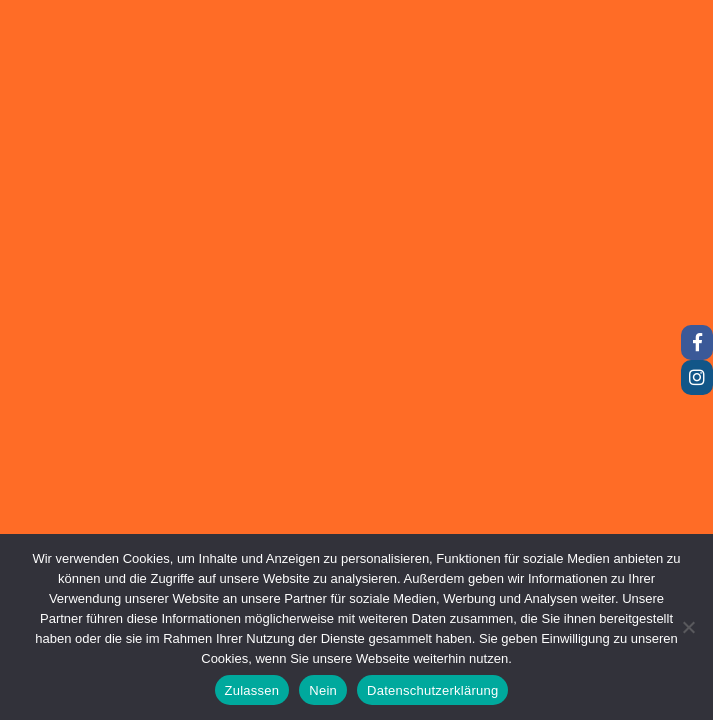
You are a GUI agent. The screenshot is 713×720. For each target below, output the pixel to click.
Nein (323, 690)
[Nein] (688, 627)
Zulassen (252, 690)
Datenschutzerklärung (432, 690)
